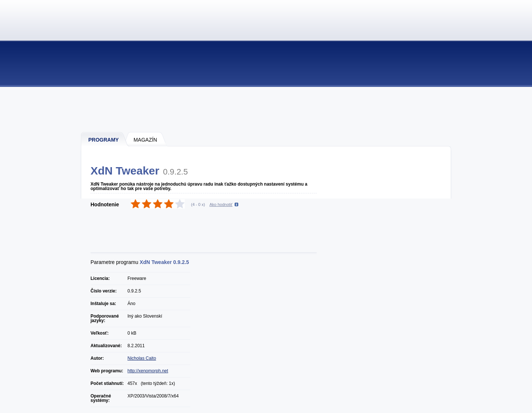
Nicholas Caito (142, 358)
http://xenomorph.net (148, 371)
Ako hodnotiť (221, 204)
